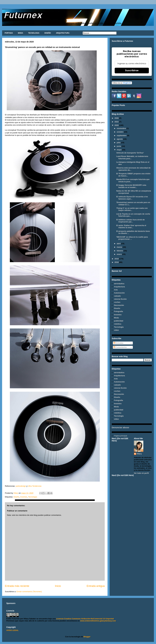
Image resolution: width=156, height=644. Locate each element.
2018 (117, 262)
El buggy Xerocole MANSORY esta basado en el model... (131, 186)
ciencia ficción (120, 299)
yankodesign (21, 486)
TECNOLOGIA (34, 33)
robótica (118, 324)
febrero (120, 251)
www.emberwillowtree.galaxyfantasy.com (98, 621)
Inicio (58, 586)
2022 (117, 122)
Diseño (16, 497)
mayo (119, 150)
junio (119, 146)
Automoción (119, 293)
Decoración (119, 305)
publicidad (119, 321)
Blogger (87, 637)
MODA (20, 33)
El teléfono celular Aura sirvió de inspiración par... (130, 221)
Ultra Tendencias (35, 486)
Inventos (24, 497)
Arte (116, 290)
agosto (120, 139)
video (116, 330)
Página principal (121, 436)
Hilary (139, 454)
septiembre (122, 136)
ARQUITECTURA (63, 33)
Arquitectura (119, 287)
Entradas (118, 343)
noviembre (122, 128)
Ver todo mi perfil (141, 473)
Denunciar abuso (120, 427)
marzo (120, 247)
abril (119, 244)
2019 (117, 259)
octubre (120, 132)
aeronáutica (119, 284)
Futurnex (23, 15)
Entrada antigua (96, 586)
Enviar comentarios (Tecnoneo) (29, 592)
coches (117, 302)
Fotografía (118, 311)
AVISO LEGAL (12, 630)
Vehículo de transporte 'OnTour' (130, 153)
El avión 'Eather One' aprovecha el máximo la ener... (131, 227)
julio (119, 143)
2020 (117, 125)
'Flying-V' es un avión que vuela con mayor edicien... (132, 209)
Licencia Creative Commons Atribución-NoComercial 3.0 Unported (85, 619)
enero (120, 254)
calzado (117, 296)
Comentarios (120, 347)
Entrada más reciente (17, 586)
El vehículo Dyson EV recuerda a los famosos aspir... (132, 198)
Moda (116, 318)
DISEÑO (48, 33)
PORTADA (9, 33)
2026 (117, 118)
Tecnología (33, 497)
